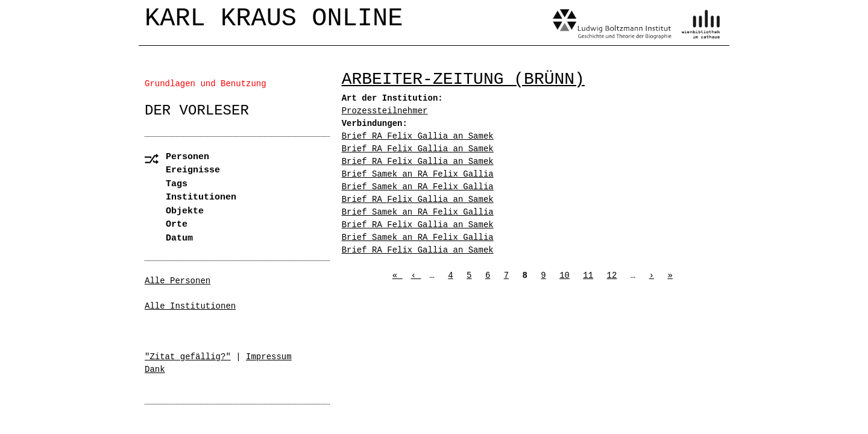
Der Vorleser (197, 111)
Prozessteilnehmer (385, 111)
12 (612, 275)
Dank (155, 370)
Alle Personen (178, 281)
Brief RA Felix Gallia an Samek (418, 136)
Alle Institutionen (190, 306)
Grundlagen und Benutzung (206, 84)
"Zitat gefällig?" (188, 357)
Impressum (269, 357)
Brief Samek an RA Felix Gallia (418, 174)
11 (588, 275)
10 (565, 275)
